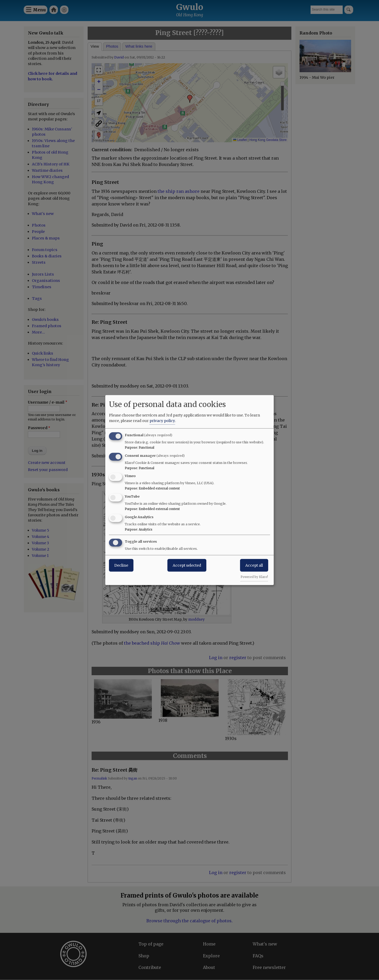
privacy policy (162, 420)
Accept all (254, 565)
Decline (121, 565)
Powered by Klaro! (254, 577)
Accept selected (187, 565)
